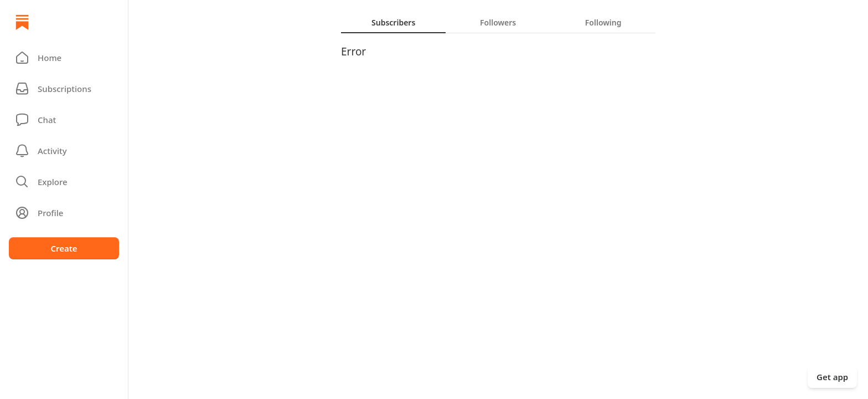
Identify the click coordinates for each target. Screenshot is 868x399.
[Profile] (64, 213)
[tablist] (498, 22)
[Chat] (64, 120)
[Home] (22, 22)
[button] (64, 58)
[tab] (393, 22)
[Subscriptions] (64, 89)
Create (64, 248)
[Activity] (64, 151)
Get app (832, 377)
